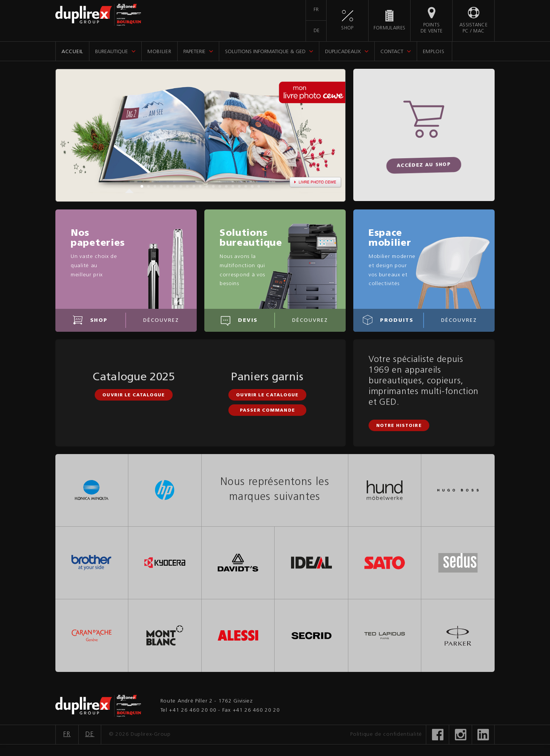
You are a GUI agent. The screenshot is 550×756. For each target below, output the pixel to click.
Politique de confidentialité (386, 734)
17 (246, 186)
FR (316, 10)
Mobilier (159, 52)
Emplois (434, 52)
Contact (392, 52)
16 (239, 186)
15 (233, 186)
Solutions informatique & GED (265, 52)
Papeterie (194, 52)
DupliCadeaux (343, 52)
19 (259, 186)
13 (220, 186)
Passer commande (267, 411)
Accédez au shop (424, 165)
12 (213, 186)
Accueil (72, 52)
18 (252, 186)
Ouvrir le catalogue (133, 395)
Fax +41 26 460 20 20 (251, 710)
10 (200, 186)
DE (317, 31)
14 (226, 186)
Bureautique (112, 52)
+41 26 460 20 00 (192, 710)
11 (207, 186)
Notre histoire (399, 426)
